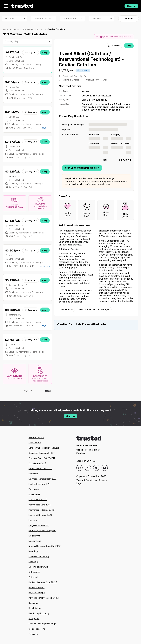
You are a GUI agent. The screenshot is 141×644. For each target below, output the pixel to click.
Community (85, 5)
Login (117, 5)
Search (129, 17)
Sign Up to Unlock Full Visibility (82, 166)
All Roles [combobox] (9, 17)
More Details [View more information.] (67, 308)
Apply (45, 51)
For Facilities (104, 5)
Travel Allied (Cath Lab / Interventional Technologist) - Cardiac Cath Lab (91, 58)
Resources (66, 5)
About (50, 5)
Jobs (37, 5)
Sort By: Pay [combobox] (12, 40)
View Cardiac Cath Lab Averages (94, 308)
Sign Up (131, 5)
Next (48, 389)
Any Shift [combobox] (97, 17)
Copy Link (31, 51)
